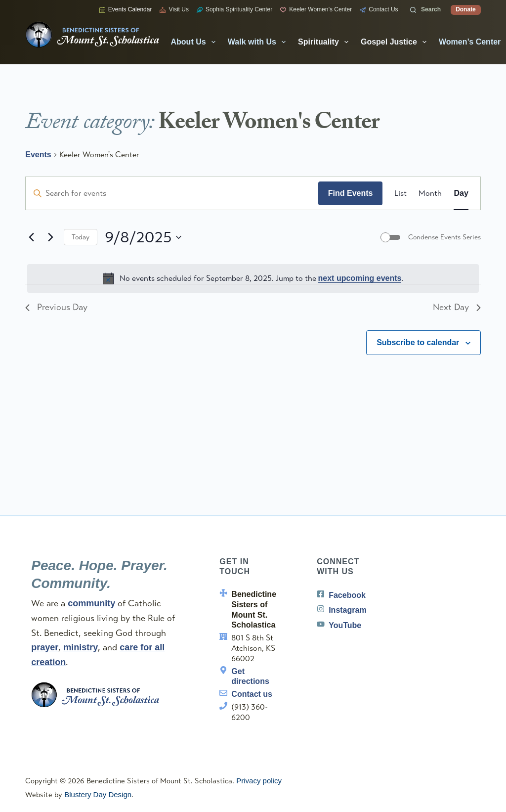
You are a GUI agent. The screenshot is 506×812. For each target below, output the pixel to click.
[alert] (253, 278)
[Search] (426, 10)
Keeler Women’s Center (316, 9)
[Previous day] (31, 237)
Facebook (347, 595)
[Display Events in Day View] (461, 193)
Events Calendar (126, 9)
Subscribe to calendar (418, 342)
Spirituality (325, 42)
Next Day (457, 307)
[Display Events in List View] (401, 193)
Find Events (351, 193)
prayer (45, 647)
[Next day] (50, 237)
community (91, 603)
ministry (81, 647)
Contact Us (379, 9)
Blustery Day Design (98, 794)
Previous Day (56, 307)
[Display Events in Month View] (430, 193)
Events (38, 155)
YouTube (345, 625)
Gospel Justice (396, 42)
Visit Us (174, 9)
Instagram (347, 610)
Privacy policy (259, 781)
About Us (195, 42)
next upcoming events (360, 278)
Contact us (252, 694)
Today (81, 237)
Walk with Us (259, 42)
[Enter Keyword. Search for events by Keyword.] (172, 193)
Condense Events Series (444, 237)
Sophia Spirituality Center (234, 9)
